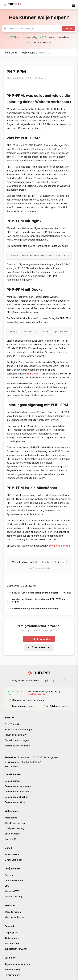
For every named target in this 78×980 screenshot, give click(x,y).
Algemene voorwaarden (17, 745)
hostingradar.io (37, 694)
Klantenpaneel (12, 943)
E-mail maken (12, 854)
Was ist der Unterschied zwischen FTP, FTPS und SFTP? (36, 600)
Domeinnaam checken (16, 797)
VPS (7, 886)
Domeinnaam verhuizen (17, 791)
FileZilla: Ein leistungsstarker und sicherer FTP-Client (39, 592)
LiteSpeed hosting (14, 828)
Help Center (12, 53)
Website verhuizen (15, 917)
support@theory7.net (16, 949)
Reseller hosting (13, 896)
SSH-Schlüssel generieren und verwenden (32, 608)
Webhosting (28, 53)
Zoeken (68, 29)
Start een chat (39, 647)
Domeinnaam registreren (18, 786)
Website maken (13, 912)
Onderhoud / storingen (17, 740)
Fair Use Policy (13, 969)
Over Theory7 (12, 724)
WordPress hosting (15, 823)
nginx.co (32, 373)
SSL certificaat (13, 833)
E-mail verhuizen (14, 859)
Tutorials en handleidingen (19, 729)
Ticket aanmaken (39, 639)
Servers (9, 875)
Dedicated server (14, 880)
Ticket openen (12, 938)
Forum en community (16, 735)
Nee (60, 562)
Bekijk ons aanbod (59, 545)
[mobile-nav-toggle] (73, 6)
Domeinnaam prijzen (15, 802)
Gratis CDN (11, 839)
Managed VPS (12, 891)
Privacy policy (12, 975)
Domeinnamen (12, 781)
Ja (46, 562)
